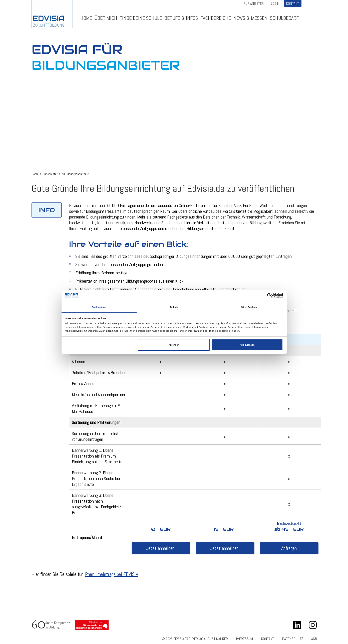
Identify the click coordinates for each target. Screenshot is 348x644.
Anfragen (289, 548)
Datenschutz (293, 639)
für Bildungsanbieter (74, 174)
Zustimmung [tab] (99, 307)
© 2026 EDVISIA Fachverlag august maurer (195, 639)
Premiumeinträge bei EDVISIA (112, 574)
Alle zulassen (247, 345)
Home (86, 18)
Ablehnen (174, 345)
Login (275, 4)
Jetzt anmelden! (161, 548)
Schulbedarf (284, 18)
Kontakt (293, 4)
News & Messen (250, 18)
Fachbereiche (216, 18)
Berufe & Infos (181, 18)
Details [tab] (174, 307)
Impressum (245, 639)
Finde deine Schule (141, 18)
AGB (314, 639)
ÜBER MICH (106, 18)
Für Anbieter (254, 4)
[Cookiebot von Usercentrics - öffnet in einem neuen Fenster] (261, 295)
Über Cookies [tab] (249, 307)
